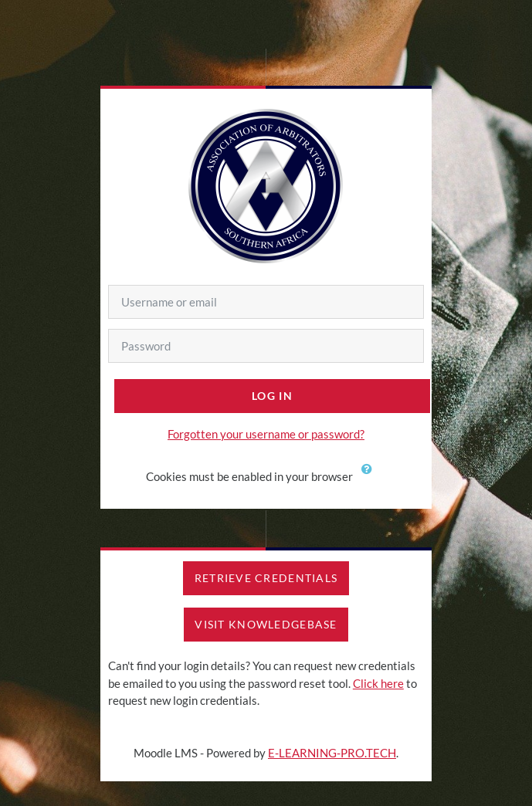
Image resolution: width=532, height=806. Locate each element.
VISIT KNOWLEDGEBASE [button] (266, 624)
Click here (378, 683)
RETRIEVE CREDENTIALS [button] (266, 578)
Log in (272, 396)
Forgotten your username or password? (266, 434)
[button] (371, 478)
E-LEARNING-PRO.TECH (332, 753)
